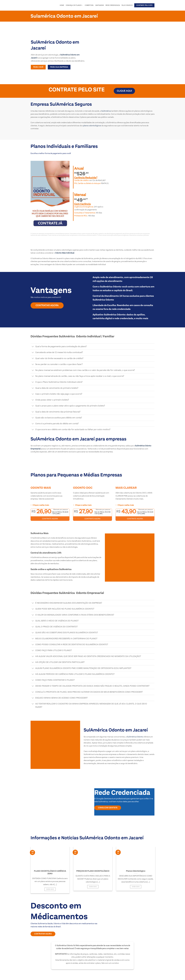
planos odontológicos (92, 126)
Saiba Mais (50, 889)
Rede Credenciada (113, 5)
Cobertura (89, 5)
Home (62, 5)
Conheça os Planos (74, 5)
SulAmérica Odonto (135, 737)
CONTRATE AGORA (50, 519)
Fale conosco (127, 5)
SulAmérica (106, 111)
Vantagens (100, 5)
